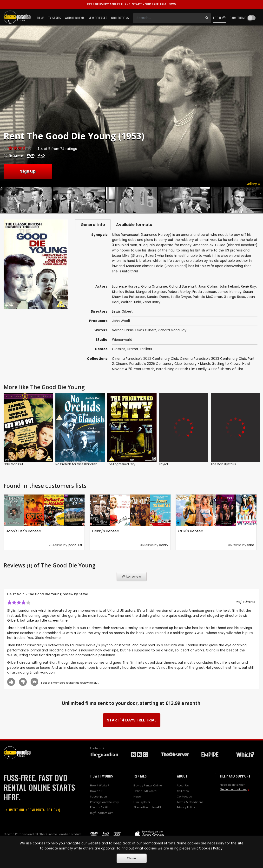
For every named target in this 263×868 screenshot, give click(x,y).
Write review (131, 577)
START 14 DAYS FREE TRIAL (132, 721)
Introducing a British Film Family (181, 370)
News (137, 797)
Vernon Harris (123, 331)
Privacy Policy (186, 808)
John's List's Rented (24, 532)
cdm (250, 546)
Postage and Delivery (104, 803)
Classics (119, 350)
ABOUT (182, 777)
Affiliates (183, 791)
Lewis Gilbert (146, 331)
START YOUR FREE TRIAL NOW (132, 4)
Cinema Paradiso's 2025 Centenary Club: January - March (163, 364)
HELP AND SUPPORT (235, 777)
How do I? (97, 791)
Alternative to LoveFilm (148, 808)
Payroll (164, 465)
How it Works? (99, 786)
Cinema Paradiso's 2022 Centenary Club (145, 359)
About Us (183, 786)
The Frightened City (121, 465)
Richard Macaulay (172, 331)
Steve (83, 595)
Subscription (99, 797)
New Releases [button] (98, 18)
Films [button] (41, 18)
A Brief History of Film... (227, 370)
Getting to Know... (226, 364)
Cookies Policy (211, 848)
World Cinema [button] (75, 18)
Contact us (184, 797)
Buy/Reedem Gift (101, 814)
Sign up (28, 171)
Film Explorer (142, 803)
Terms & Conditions (190, 803)
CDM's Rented (191, 532)
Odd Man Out (13, 465)
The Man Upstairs (223, 465)
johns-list (75, 546)
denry (164, 546)
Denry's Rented (106, 532)
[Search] (168, 18)
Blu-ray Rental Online (148, 786)
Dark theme (238, 18)
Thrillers (146, 350)
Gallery (253, 184)
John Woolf (121, 322)
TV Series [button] (55, 18)
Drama (132, 350)
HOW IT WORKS (102, 777)
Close (131, 858)
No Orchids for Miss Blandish (76, 465)
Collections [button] (120, 18)
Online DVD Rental (145, 791)
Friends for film (100, 808)
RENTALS (140, 777)
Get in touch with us (233, 790)
